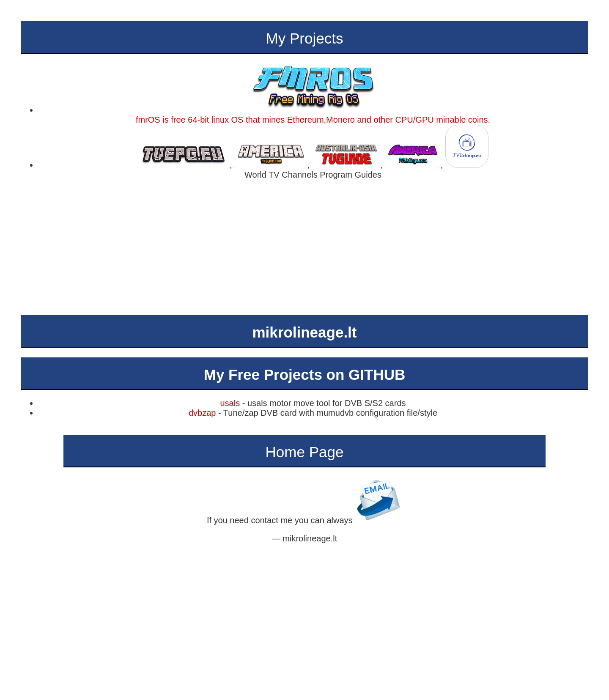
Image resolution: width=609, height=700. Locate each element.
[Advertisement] (304, 247)
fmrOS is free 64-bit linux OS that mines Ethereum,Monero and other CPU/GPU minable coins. (313, 115)
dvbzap (202, 413)
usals (230, 403)
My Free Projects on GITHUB (304, 375)
